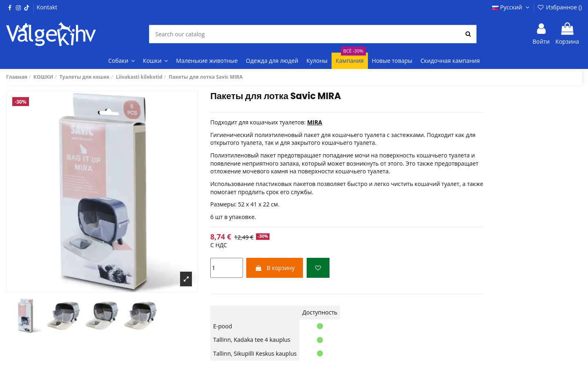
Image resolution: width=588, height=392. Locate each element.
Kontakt (47, 7)
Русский (511, 7)
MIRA (315, 122)
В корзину (275, 268)
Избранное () (559, 7)
